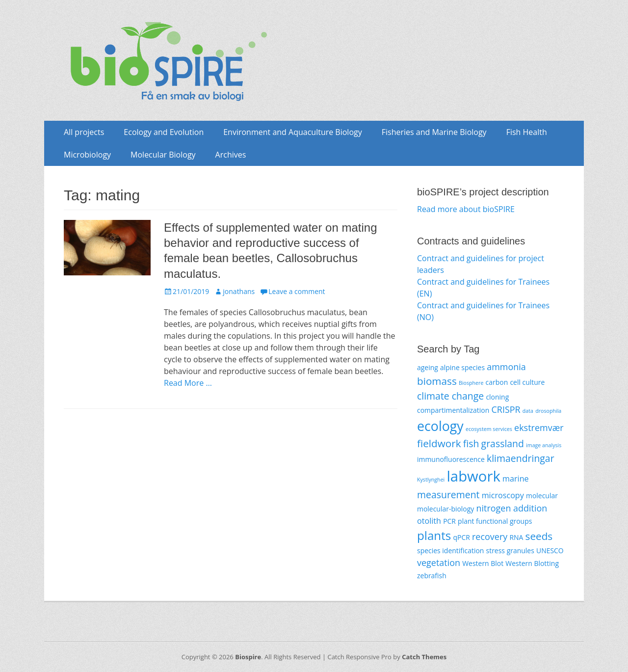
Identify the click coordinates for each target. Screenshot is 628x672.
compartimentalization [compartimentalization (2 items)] (453, 410)
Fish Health (527, 132)
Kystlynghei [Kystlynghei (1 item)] (431, 480)
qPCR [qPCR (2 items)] (461, 537)
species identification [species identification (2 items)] (450, 551)
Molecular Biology (163, 155)
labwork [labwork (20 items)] (473, 476)
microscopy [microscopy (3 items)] (503, 495)
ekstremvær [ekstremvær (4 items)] (539, 428)
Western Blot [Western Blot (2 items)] (483, 563)
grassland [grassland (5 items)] (503, 444)
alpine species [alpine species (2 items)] (462, 367)
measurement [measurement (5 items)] (448, 495)
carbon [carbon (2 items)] (497, 382)
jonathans (239, 291)
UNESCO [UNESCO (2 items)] (550, 551)
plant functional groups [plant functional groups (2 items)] (495, 521)
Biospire (248, 657)
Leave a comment (297, 291)
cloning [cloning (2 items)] (497, 397)
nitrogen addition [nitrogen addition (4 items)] (511, 508)
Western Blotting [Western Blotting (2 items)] (532, 563)
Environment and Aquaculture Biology (293, 132)
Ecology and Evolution (164, 132)
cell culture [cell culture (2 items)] (527, 382)
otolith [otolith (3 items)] (429, 521)
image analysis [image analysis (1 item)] (544, 445)
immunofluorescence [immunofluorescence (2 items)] (451, 459)
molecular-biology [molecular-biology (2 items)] (445, 509)
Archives (231, 155)
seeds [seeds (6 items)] (539, 536)
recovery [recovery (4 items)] (490, 537)
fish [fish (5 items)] (471, 444)
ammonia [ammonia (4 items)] (506, 367)
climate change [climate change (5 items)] (450, 396)
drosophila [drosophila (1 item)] (548, 411)
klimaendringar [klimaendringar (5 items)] (521, 458)
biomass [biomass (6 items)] (437, 381)
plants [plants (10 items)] (434, 535)
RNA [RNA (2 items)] (516, 537)
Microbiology (87, 155)
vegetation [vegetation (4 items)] (439, 563)
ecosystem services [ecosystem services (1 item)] (489, 429)
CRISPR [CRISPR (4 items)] (506, 409)
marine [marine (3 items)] (516, 479)
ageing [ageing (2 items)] (428, 367)
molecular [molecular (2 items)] (542, 496)
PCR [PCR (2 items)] (449, 521)
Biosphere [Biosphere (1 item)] (471, 383)
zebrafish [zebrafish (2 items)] (432, 576)
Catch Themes (424, 657)
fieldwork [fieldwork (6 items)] (439, 443)
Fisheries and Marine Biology (434, 132)
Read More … (188, 383)
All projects (84, 132)
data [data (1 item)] (528, 411)
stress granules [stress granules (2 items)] (510, 551)
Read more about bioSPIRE (466, 209)
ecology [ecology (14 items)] (440, 426)
